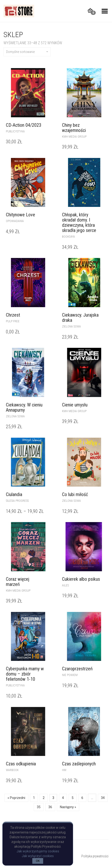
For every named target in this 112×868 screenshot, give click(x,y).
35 (39, 807)
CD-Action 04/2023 (24, 125)
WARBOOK (12, 770)
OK (38, 861)
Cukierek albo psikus (81, 579)
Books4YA (68, 237)
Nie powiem (70, 675)
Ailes (65, 585)
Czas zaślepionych (79, 764)
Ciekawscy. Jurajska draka (80, 318)
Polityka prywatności (95, 856)
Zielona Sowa (71, 326)
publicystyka (15, 131)
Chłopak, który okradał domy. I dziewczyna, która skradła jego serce (79, 222)
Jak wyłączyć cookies (38, 856)
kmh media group (74, 137)
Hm (64, 770)
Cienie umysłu (75, 405)
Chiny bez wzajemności (74, 128)
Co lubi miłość (75, 494)
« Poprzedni (16, 798)
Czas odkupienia (21, 764)
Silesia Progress (17, 501)
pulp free (13, 321)
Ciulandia (14, 494)
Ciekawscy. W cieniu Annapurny (24, 407)
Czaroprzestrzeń (77, 669)
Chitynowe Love (21, 215)
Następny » (68, 807)
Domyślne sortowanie (27, 52)
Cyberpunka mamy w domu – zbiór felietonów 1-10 (25, 674)
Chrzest (13, 315)
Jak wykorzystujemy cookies (38, 851)
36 (50, 807)
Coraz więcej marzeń (18, 582)
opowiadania (15, 221)
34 (103, 798)
